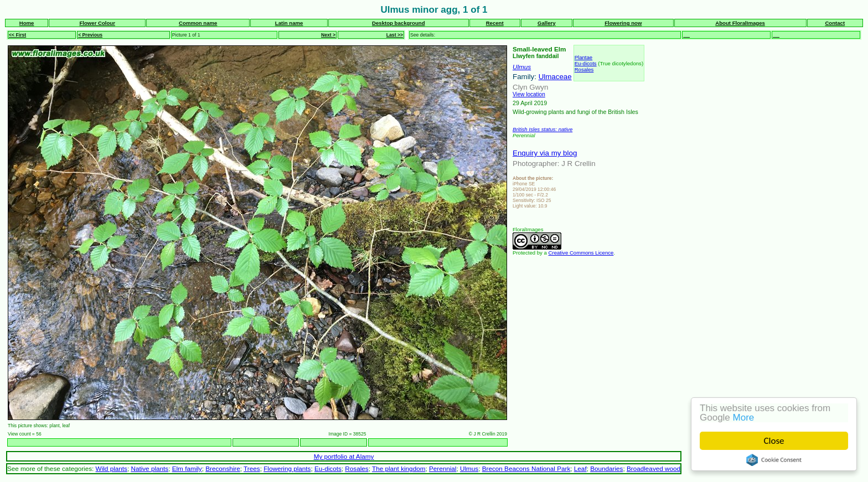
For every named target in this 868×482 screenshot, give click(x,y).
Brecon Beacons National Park (526, 468)
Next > (328, 35)
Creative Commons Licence (581, 253)
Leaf (580, 468)
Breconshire (223, 468)
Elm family (187, 468)
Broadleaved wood (653, 468)
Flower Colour (97, 23)
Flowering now (623, 23)
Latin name (289, 23)
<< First (17, 35)
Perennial (443, 468)
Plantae (584, 57)
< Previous (90, 35)
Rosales (584, 69)
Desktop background (398, 23)
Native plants (149, 468)
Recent (495, 23)
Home (27, 23)
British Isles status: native (542, 129)
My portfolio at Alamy (344, 456)
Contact (835, 23)
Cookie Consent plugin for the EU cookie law (774, 460)
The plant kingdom (399, 468)
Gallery (547, 23)
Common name (198, 23)
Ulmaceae (555, 77)
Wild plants (112, 468)
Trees (252, 468)
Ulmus (522, 67)
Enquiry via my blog (545, 153)
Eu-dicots (586, 63)
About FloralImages (740, 23)
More (744, 418)
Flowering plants (287, 468)
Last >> (395, 35)
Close (774, 441)
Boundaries (606, 468)
